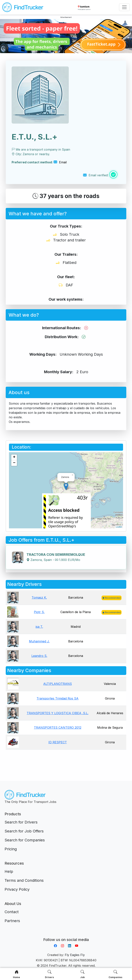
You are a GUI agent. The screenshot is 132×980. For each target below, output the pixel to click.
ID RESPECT (58, 742)
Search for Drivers (21, 822)
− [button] (14, 463)
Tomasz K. (39, 597)
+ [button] (14, 457)
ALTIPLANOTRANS (58, 684)
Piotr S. (39, 612)
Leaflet (119, 527)
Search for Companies (25, 840)
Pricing (11, 849)
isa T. (39, 627)
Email (60, 162)
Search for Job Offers (24, 831)
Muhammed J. (39, 641)
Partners (12, 921)
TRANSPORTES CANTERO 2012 (58, 728)
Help (9, 871)
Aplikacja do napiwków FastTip (66, 935)
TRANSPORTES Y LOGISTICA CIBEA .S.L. (58, 713)
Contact (12, 912)
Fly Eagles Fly (75, 955)
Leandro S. (39, 656)
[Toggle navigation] (124, 7)
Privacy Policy (17, 889)
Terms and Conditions (24, 880)
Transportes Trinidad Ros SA (58, 698)
